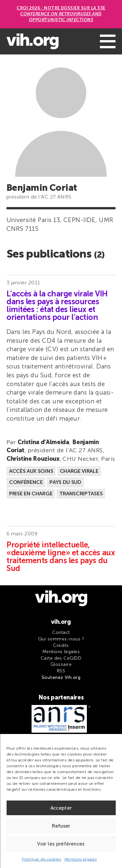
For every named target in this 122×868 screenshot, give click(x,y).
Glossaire (61, 664)
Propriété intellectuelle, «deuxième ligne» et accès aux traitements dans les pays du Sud (61, 557)
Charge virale (79, 471)
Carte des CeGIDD (61, 658)
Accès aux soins (31, 471)
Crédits (61, 645)
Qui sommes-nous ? (61, 639)
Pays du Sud (65, 482)
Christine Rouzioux (33, 459)
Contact (61, 632)
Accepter (61, 808)
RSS (61, 671)
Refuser (61, 826)
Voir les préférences (61, 844)
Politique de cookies (41, 859)
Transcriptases (81, 494)
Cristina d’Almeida (43, 442)
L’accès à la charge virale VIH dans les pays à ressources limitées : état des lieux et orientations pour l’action (57, 306)
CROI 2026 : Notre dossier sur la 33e (61, 14)
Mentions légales (81, 859)
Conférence (26, 482)
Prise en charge (31, 494)
